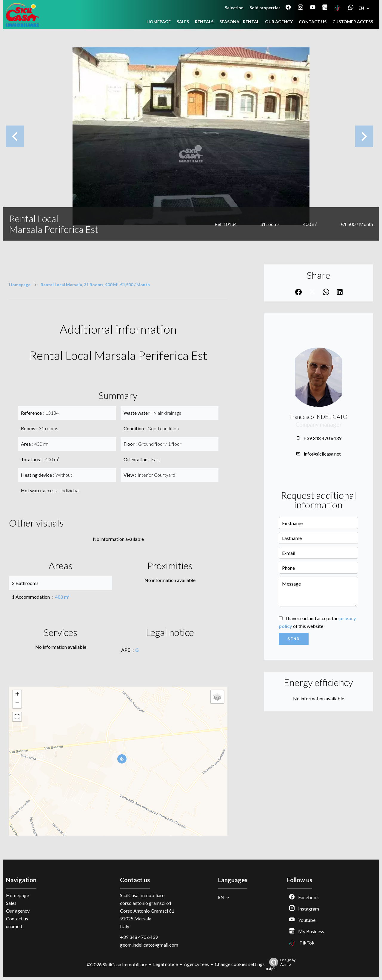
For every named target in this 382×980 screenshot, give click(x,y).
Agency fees (196, 964)
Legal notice (165, 964)
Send (294, 639)
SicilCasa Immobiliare (142, 895)
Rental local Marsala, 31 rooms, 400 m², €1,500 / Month (95, 285)
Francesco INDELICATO (318, 417)
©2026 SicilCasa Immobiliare (117, 964)
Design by (281, 964)
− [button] (17, 704)
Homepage (20, 285)
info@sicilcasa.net (322, 454)
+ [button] (17, 695)
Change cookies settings (240, 964)
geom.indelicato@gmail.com (149, 945)
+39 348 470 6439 (322, 438)
